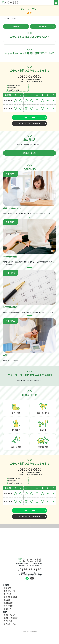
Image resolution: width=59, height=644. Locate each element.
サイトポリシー (9, 631)
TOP (4, 18)
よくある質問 (43, 26)
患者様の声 (16, 26)
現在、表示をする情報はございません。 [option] (30, 145)
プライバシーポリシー (11, 634)
